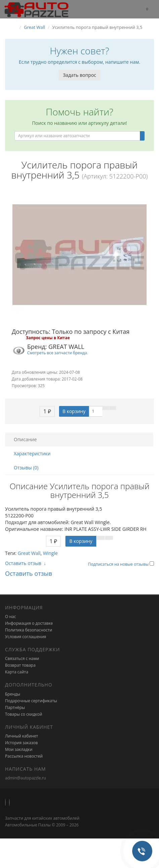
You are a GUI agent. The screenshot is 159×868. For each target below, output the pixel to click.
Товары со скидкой (24, 714)
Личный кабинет (22, 736)
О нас (10, 617)
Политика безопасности (29, 630)
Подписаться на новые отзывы (119, 564)
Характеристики (32, 453)
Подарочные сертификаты (31, 701)
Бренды (13, 694)
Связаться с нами (22, 658)
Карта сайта (17, 672)
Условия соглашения (25, 637)
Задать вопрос (79, 75)
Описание (25, 439)
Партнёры (15, 707)
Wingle (50, 553)
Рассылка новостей (24, 756)
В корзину (74, 411)
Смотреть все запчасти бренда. (58, 353)
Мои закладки (19, 749)
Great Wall (29, 553)
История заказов (21, 743)
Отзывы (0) (26, 468)
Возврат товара (20, 665)
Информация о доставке (29, 623)
